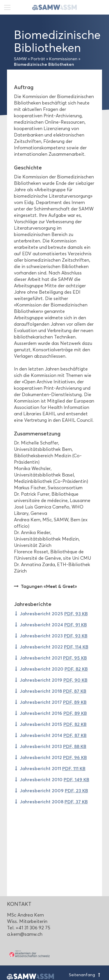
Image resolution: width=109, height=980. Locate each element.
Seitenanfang (85, 975)
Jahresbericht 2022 (54, 647)
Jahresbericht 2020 (54, 669)
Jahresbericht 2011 (53, 768)
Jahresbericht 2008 (54, 802)
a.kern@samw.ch (25, 934)
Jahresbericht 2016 (53, 713)
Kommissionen (63, 59)
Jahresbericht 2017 (53, 702)
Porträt (38, 59)
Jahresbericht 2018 (53, 691)
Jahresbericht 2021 (53, 658)
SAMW (20, 59)
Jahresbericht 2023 (54, 636)
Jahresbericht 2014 (53, 735)
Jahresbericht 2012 (53, 757)
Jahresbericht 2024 (53, 625)
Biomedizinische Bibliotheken (44, 64)
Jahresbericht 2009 (54, 791)
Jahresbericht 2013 (53, 746)
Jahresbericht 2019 (54, 680)
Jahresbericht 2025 (54, 614)
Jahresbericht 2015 (53, 724)
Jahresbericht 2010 (54, 779)
